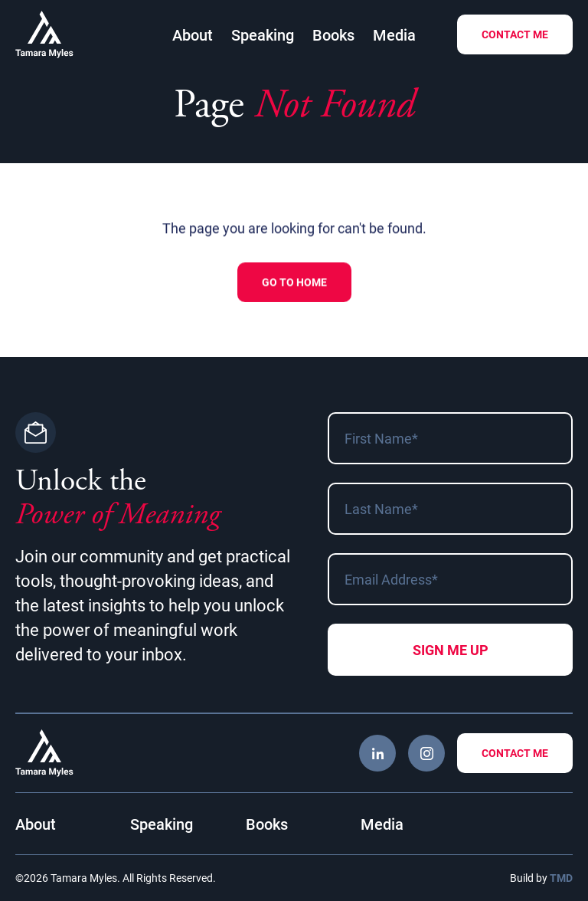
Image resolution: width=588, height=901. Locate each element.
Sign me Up (451, 650)
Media (394, 34)
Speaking (263, 34)
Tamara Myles (44, 34)
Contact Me (515, 34)
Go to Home (294, 283)
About (193, 34)
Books (333, 34)
